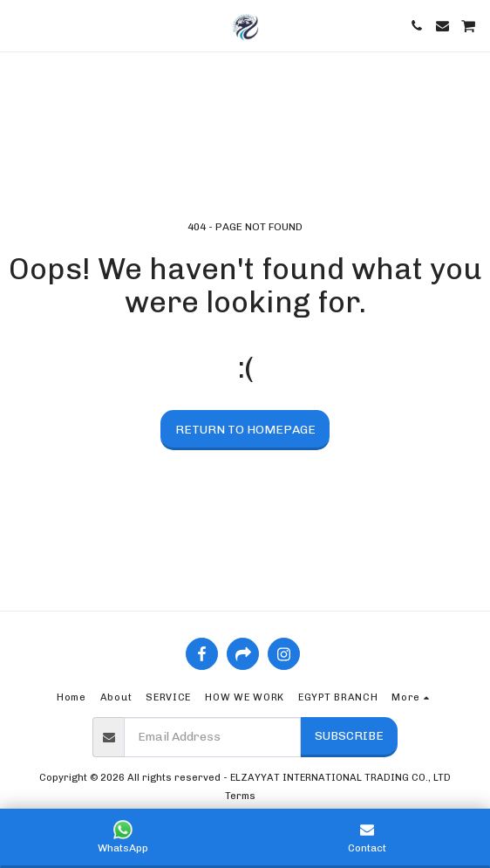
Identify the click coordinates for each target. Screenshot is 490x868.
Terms (240, 796)
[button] (19, 25)
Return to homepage (245, 430)
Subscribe (349, 736)
